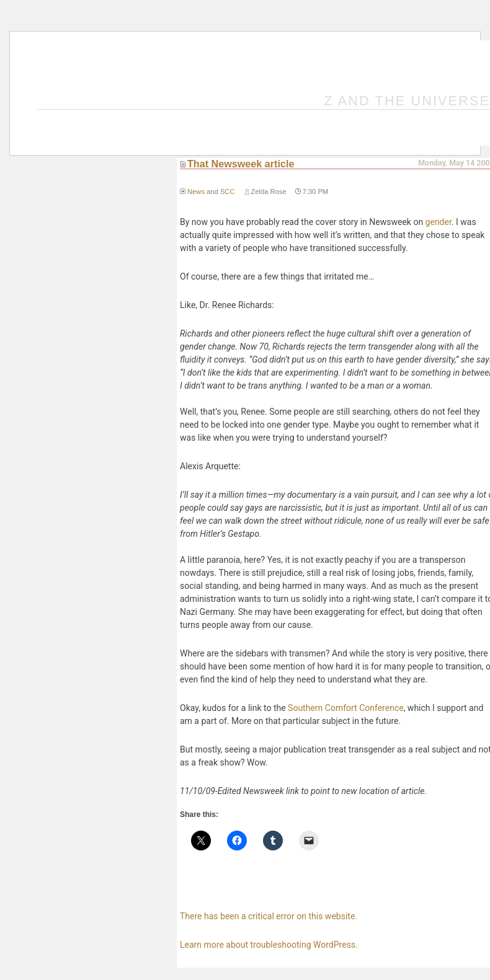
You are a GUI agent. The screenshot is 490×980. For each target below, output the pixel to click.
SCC (228, 192)
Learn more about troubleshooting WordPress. (269, 945)
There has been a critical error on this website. (269, 916)
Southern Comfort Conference (346, 708)
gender (439, 222)
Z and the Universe (408, 101)
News (196, 192)
